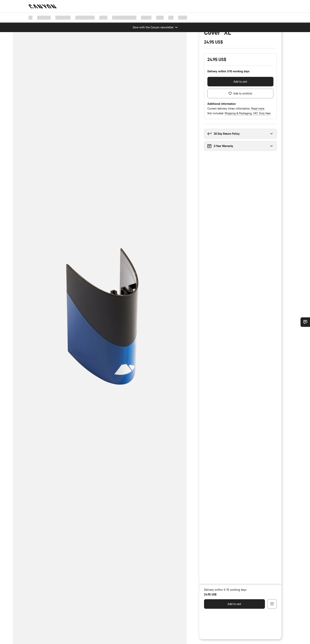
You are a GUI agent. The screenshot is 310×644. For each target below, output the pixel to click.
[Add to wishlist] (240, 129)
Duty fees (265, 149)
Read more (258, 144)
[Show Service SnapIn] (305, 322)
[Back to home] (43, 6)
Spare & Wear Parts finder (220, 50)
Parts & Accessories (216, 44)
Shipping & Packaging (239, 149)
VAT (256, 149)
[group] (100, 322)
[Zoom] (38, 41)
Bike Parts (240, 44)
